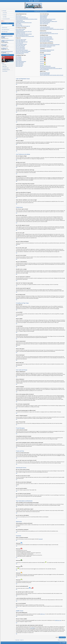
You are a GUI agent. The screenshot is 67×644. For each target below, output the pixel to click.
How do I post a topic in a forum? (21, 39)
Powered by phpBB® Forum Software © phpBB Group (64, 643)
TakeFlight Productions (6, 70)
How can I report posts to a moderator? (22, 50)
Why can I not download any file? (45, 66)
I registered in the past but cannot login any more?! (24, 23)
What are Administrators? (44, 15)
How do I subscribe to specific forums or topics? (48, 46)
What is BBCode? (18, 57)
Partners (8, 55)
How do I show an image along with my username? (24, 34)
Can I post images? (19, 60)
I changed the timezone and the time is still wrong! (24, 32)
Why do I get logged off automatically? (22, 18)
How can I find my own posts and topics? (46, 41)
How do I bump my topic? (20, 54)
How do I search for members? (45, 40)
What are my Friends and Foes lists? (46, 32)
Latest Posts (8, 34)
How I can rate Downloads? (44, 70)
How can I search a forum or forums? (46, 37)
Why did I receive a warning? (20, 49)
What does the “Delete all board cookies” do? (23, 26)
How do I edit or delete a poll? (20, 45)
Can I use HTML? (19, 58)
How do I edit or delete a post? (20, 41)
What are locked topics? (19, 65)
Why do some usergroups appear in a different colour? (49, 21)
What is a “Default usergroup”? (45, 23)
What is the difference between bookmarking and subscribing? (50, 45)
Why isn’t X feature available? (45, 74)
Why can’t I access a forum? (20, 47)
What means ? (43, 56)
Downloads (5, 15)
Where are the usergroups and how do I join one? (48, 19)
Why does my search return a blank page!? (47, 39)
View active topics (5, 32)
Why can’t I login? (19, 15)
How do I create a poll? (19, 43)
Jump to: (57, 637)
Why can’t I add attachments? (20, 48)
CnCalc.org (4, 65)
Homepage (5, 11)
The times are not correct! (20, 30)
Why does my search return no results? (46, 38)
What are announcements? (20, 63)
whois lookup (32, 628)
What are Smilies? (19, 59)
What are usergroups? (43, 18)
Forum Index (5, 13)
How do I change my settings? (20, 29)
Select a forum (63, 637)
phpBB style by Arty (60, 643)
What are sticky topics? (19, 64)
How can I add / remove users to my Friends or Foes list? (49, 34)
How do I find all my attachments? (45, 51)
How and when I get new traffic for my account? (48, 67)
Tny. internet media (5, 68)
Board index (17, 640)
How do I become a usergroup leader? (46, 20)
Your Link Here (5, 71)
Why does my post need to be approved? (22, 52)
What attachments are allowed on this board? (47, 50)
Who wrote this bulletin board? (45, 73)
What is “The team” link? (44, 24)
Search (8, 23)
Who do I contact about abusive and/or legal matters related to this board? (52, 75)
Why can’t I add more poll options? (21, 44)
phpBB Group (42, 614)
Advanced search (4, 28)
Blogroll (3, 63)
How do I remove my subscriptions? (46, 47)
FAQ (3, 21)
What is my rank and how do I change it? (22, 35)
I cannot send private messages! (45, 27)
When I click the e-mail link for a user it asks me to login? (25, 36)
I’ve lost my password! (19, 20)
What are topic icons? (19, 66)
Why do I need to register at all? (21, 17)
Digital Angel (4, 66)
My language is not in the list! (20, 33)
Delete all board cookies (62, 640)
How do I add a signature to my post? (22, 42)
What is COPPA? (18, 24)
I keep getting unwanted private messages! (47, 28)
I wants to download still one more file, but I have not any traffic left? (51, 68)
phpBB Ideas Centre (58, 620)
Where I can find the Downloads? (45, 54)
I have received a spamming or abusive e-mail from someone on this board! (52, 29)
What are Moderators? (43, 17)
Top (17, 84)
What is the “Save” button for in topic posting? (23, 51)
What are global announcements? (21, 61)
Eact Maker (5, 17)
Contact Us (22, 640)
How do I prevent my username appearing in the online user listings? (26, 19)
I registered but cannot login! (20, 21)
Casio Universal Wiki (6, 19)
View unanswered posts (5, 30)
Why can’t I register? (19, 25)
